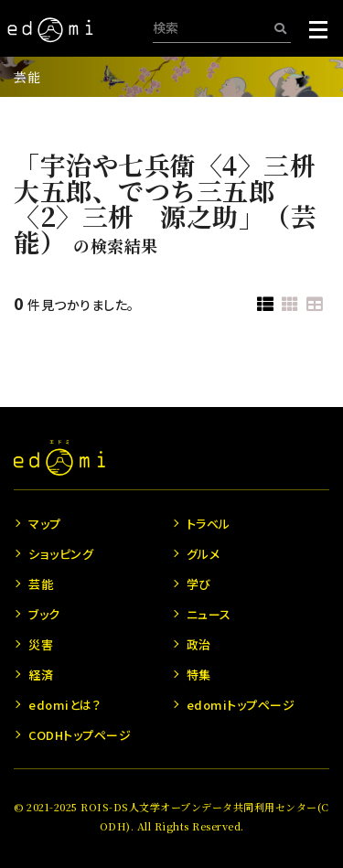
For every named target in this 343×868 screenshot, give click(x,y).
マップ (45, 524)
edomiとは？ (64, 705)
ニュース (209, 614)
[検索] (280, 28)
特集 (199, 675)
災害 (41, 644)
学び (199, 584)
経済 (41, 675)
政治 (199, 644)
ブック (44, 614)
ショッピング (61, 554)
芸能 (27, 77)
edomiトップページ (241, 705)
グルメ (204, 554)
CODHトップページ (80, 735)
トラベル (209, 524)
